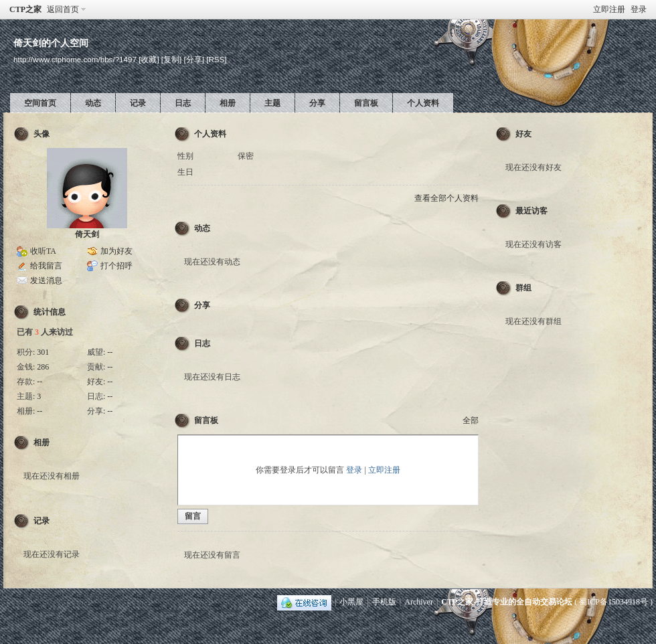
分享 (317, 103)
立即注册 (609, 9)
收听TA (43, 251)
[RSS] (216, 59)
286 (43, 367)
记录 (138, 103)
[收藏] (149, 59)
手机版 (384, 602)
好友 (523, 134)
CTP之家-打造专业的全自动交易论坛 (507, 602)
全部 (471, 420)
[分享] (194, 59)
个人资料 (423, 103)
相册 (228, 103)
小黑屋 (351, 602)
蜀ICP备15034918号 (613, 602)
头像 (42, 134)
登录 (639, 9)
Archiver (419, 602)
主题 (272, 103)
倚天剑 (87, 234)
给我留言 (46, 266)
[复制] (171, 59)
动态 (93, 103)
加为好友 (116, 251)
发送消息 (46, 280)
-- (110, 352)
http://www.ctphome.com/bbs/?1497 (75, 59)
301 (43, 352)
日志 (183, 103)
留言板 (366, 103)
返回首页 (63, 9)
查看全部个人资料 (446, 198)
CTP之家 (25, 9)
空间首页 (40, 103)
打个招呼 (116, 266)
